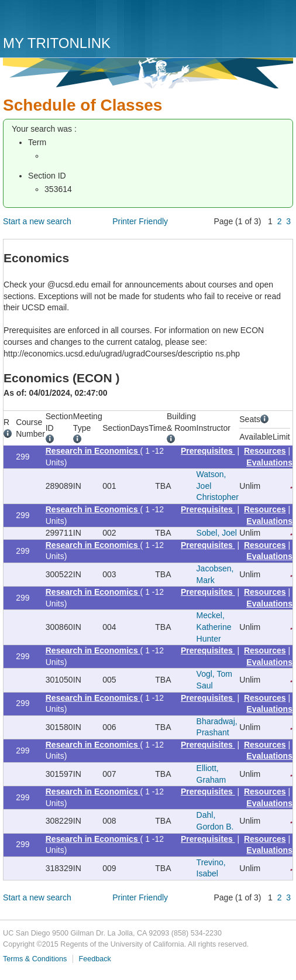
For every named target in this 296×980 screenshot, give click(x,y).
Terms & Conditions (35, 959)
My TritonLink (57, 43)
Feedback (94, 959)
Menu (281, 22)
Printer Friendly (140, 221)
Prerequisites (208, 451)
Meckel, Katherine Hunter (214, 627)
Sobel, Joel (217, 533)
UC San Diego (70, 19)
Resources (265, 451)
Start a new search (37, 221)
